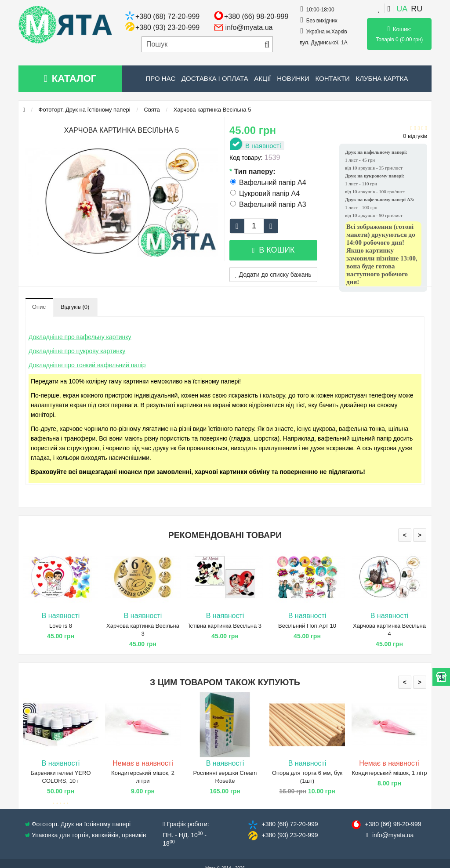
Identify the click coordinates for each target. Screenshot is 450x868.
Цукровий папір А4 (265, 193)
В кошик (273, 250)
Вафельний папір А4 (268, 183)
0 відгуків (415, 136)
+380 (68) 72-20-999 (167, 16)
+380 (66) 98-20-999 (256, 16)
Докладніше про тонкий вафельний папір (87, 365)
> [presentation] (420, 535)
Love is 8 (61, 626)
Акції (262, 78)
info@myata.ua (249, 27)
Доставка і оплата (215, 78)
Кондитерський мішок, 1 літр (389, 773)
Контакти (332, 78)
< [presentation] (405, 535)
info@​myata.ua (393, 835)
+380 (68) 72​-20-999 (290, 824)
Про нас (161, 78)
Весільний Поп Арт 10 (307, 626)
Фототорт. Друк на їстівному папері (85, 110)
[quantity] (254, 226)
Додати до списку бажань (273, 275)
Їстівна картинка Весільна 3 (225, 626)
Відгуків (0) (75, 307)
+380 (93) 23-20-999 (167, 27)
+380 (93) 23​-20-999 (290, 835)
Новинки (293, 78)
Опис (39, 307)
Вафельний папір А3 (268, 204)
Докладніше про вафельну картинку (80, 337)
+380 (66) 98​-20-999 (393, 824)
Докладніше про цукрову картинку (77, 351)
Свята (152, 110)
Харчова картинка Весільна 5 (212, 110)
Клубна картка (382, 78)
